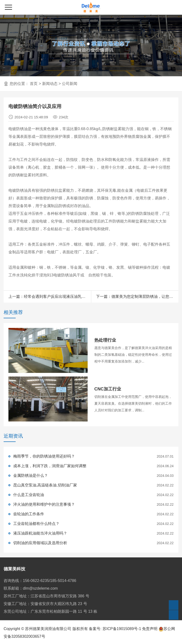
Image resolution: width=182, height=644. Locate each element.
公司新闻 (70, 84)
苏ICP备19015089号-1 (122, 629)
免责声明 (150, 629)
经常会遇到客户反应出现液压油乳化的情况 (60, 296)
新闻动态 (50, 84)
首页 (34, 84)
